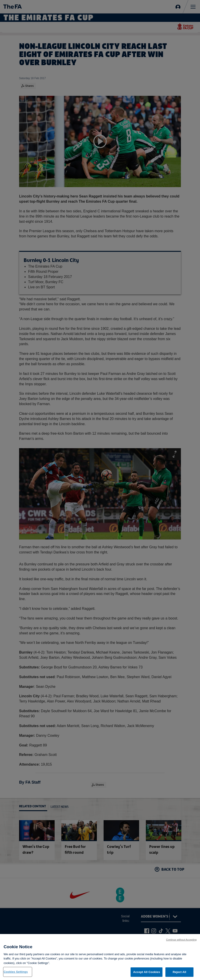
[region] (100, 957)
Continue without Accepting (181, 940)
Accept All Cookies (147, 972)
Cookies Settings (16, 972)
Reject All (179, 972)
